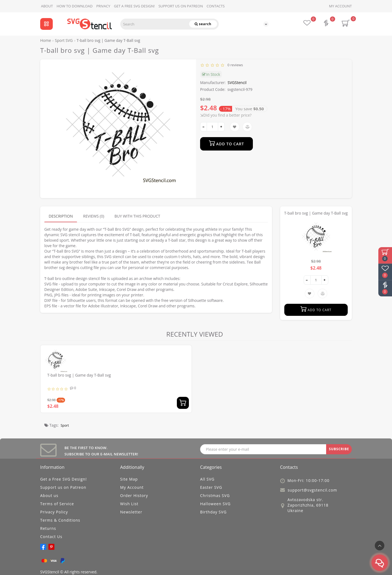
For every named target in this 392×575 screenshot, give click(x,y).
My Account (340, 6)
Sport (65, 425)
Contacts (216, 6)
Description (61, 216)
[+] (221, 127)
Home (46, 40)
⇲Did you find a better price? (226, 115)
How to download (75, 6)
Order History (134, 495)
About (47, 6)
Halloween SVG (215, 504)
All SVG (207, 479)
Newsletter (131, 512)
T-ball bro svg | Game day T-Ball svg (79, 375)
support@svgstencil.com (312, 490)
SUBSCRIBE (339, 449)
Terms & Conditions (60, 520)
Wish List (129, 504)
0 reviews (234, 65)
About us (49, 495)
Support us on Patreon (181, 6)
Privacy (103, 6)
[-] (204, 127)
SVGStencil (237, 83)
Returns (48, 528)
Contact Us (51, 537)
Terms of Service (57, 504)
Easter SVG (211, 487)
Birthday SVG (213, 512)
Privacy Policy (54, 512)
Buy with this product (137, 216)
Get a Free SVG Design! (134, 6)
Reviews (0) (94, 216)
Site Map (129, 479)
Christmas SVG (215, 495)
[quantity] (212, 127)
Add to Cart (226, 143)
